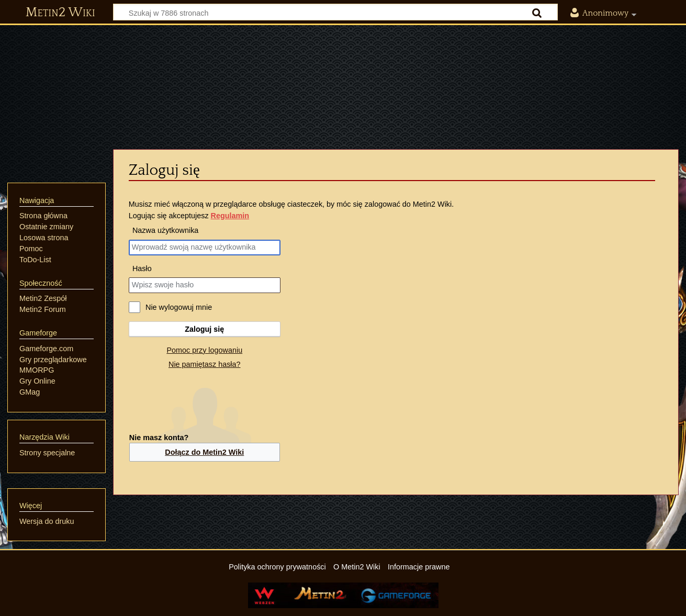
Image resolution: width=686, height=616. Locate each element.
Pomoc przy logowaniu (204, 350)
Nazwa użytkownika (165, 230)
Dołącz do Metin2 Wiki (204, 452)
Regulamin (230, 216)
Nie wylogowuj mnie (179, 307)
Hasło (142, 268)
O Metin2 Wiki (357, 567)
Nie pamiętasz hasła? (205, 364)
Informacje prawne (419, 567)
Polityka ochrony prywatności (277, 567)
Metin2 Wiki (60, 13)
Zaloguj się (204, 329)
